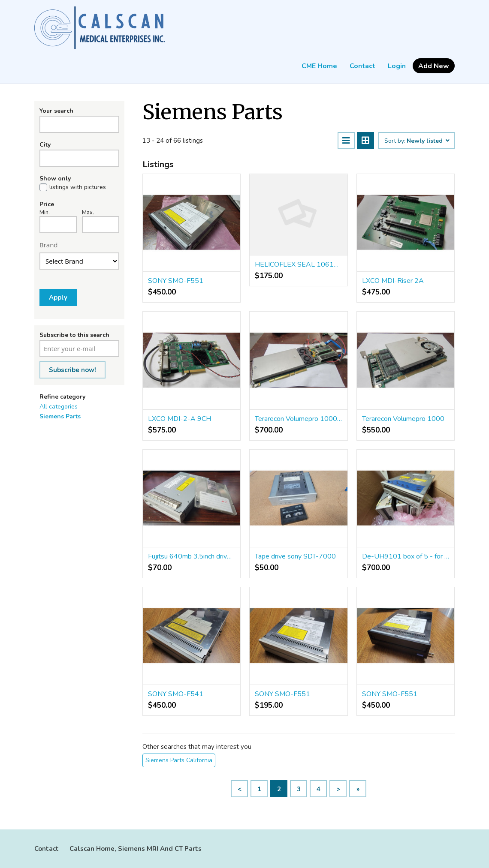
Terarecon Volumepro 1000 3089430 (298, 419)
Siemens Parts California (179, 760)
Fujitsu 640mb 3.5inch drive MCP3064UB (192, 556)
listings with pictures (78, 187)
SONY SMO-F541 (176, 694)
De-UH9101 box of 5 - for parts (406, 556)
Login (397, 66)
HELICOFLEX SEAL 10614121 (298, 264)
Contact (362, 66)
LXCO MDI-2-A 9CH (180, 419)
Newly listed (428, 141)
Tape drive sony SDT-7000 (295, 556)
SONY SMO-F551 (176, 281)
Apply (58, 297)
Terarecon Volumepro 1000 (403, 419)
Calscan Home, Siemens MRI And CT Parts (136, 849)
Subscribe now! (72, 370)
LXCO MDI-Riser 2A (393, 281)
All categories (59, 407)
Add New (434, 66)
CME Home (319, 66)
